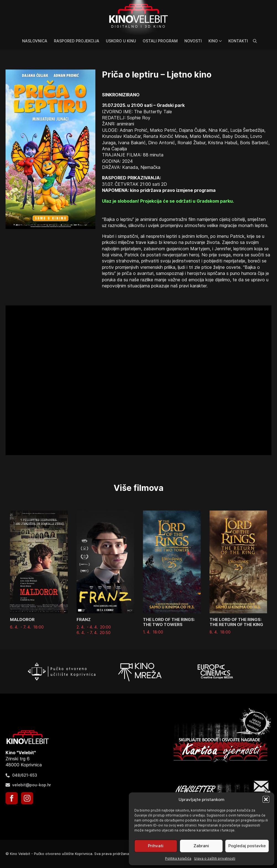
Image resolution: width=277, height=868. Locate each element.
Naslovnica (35, 41)
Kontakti (238, 41)
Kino (213, 41)
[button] (266, 799)
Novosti (193, 41)
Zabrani (201, 846)
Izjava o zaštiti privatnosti (215, 858)
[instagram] (27, 798)
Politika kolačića (178, 858)
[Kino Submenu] (221, 41)
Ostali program (160, 41)
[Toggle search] (255, 41)
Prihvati (156, 846)
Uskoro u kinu (121, 41)
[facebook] (12, 798)
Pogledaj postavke (247, 846)
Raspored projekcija (77, 41)
